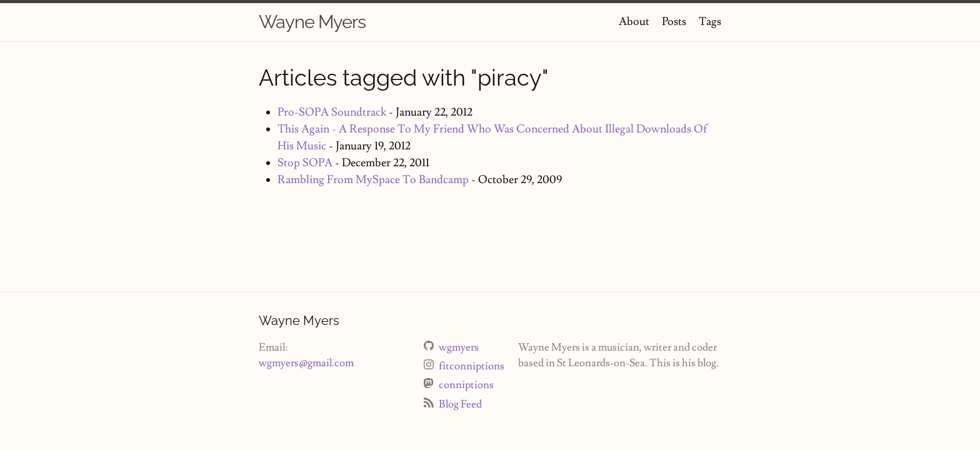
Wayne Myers (312, 22)
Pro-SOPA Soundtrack (332, 112)
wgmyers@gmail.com (306, 363)
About (634, 22)
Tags (710, 22)
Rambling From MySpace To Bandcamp (373, 180)
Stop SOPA (305, 163)
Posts (674, 22)
